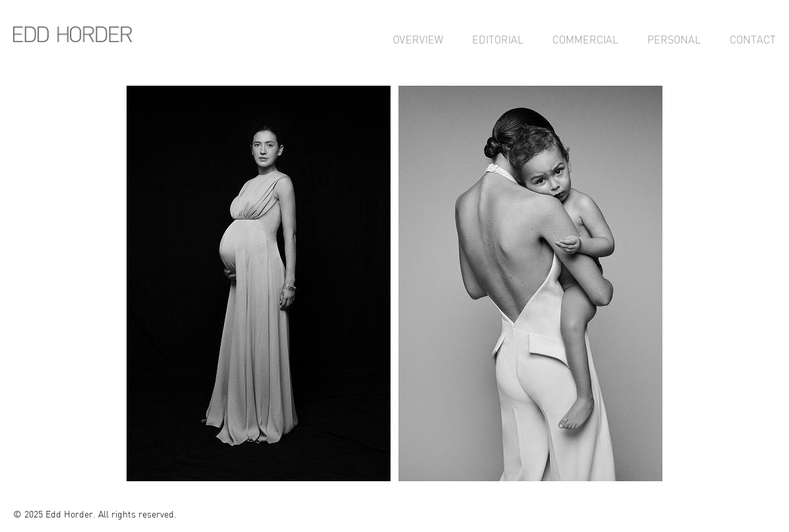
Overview (418, 40)
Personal (674, 40)
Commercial (585, 40)
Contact (753, 40)
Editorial (498, 40)
